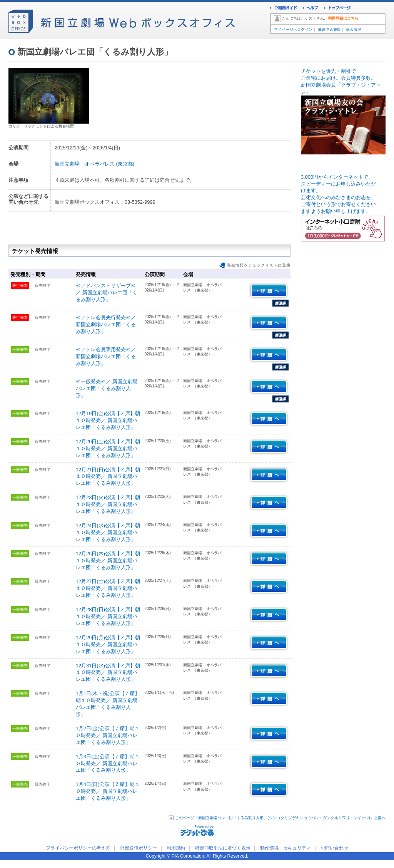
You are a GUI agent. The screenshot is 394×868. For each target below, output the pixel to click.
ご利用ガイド (284, 9)
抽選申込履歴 (329, 29)
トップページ (338, 9)
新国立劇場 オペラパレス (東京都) (94, 164)
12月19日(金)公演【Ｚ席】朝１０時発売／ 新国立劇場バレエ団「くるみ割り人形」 (108, 420)
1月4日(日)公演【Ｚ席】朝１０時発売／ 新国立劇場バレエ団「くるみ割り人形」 (108, 791)
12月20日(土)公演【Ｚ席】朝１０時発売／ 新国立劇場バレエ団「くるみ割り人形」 (108, 448)
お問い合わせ (334, 848)
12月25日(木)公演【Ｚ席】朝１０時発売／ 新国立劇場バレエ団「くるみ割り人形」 (108, 561)
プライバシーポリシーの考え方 (78, 848)
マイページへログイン (293, 29)
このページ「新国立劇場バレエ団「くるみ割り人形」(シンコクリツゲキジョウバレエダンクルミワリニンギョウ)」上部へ (280, 818)
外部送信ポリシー (139, 848)
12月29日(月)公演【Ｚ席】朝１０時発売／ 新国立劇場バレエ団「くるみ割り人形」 (108, 644)
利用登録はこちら (343, 18)
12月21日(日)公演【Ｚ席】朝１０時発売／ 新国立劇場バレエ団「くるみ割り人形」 (108, 477)
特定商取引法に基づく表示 (223, 848)
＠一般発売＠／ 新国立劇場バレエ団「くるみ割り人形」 (107, 388)
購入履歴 (354, 29)
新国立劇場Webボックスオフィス (122, 19)
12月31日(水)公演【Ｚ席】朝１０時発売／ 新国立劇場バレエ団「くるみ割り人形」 (108, 673)
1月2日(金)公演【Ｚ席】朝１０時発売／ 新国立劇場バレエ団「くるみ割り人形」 (108, 735)
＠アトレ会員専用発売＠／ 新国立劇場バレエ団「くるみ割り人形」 (106, 356)
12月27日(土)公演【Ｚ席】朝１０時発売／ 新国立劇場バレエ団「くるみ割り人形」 (108, 588)
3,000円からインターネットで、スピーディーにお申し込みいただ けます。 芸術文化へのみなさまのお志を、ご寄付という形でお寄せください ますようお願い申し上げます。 (343, 203)
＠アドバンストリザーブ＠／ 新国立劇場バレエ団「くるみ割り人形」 (107, 292)
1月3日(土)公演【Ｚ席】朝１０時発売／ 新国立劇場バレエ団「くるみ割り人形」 (108, 763)
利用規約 (176, 848)
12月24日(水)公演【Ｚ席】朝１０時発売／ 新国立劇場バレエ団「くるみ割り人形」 (108, 532)
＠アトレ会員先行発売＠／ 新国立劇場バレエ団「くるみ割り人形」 (106, 324)
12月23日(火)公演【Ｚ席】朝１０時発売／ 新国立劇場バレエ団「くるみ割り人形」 (108, 504)
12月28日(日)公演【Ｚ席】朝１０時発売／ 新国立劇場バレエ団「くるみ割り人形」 (108, 616)
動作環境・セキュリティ (285, 848)
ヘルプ (311, 9)
